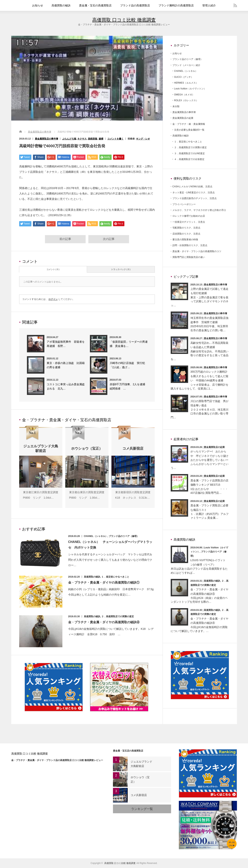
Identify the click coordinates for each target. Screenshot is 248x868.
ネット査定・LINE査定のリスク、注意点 (194, 193)
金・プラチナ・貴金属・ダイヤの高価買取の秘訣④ (104, 623)
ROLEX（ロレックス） (186, 100)
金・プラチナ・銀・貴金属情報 (189, 124)
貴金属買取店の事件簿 (40, 132)
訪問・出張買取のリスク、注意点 (190, 245)
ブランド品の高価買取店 (135, 5)
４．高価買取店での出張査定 (189, 159)
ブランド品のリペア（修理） (124, 537)
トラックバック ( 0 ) (121, 270)
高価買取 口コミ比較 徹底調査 (124, 20)
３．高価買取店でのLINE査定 (190, 153)
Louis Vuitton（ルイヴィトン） (190, 89)
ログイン (53, 300)
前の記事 (65, 239)
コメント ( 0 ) (53, 270)
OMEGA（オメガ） (184, 95)
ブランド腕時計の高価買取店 (176, 5)
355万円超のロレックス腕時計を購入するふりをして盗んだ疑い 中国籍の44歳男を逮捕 (209, 376)
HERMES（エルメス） (186, 83)
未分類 (176, 106)
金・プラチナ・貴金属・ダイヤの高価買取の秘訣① (104, 583)
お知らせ (38, 5)
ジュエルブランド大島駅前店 (141, 764)
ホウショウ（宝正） (140, 780)
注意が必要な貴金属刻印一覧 (189, 130)
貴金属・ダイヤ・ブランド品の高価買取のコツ (197, 251)
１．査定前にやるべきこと (115, 577)
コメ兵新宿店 (139, 795)
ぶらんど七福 (69, 139)
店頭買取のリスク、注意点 (186, 234)
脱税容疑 (93, 139)
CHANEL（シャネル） (96, 537)
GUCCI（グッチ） (184, 77)
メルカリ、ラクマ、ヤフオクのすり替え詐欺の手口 (199, 210)
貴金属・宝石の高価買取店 (95, 5)
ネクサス (82, 139)
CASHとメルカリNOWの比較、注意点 (192, 187)
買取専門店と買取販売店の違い (189, 257)
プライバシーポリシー (184, 204)
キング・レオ (143, 139)
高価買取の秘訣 (61, 5)
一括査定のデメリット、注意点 (189, 222)
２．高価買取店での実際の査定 (118, 617)
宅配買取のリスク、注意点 (186, 228)
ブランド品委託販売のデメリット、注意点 (195, 198)
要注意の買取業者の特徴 (185, 240)
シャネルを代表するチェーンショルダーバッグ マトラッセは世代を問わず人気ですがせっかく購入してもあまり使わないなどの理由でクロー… (110, 560)
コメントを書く (115, 139)
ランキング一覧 (142, 809)
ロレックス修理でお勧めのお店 (189, 216)
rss (235, 5)
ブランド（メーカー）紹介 (186, 65)
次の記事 (109, 239)
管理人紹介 (209, 5)
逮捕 (101, 139)
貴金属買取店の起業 (183, 118)
